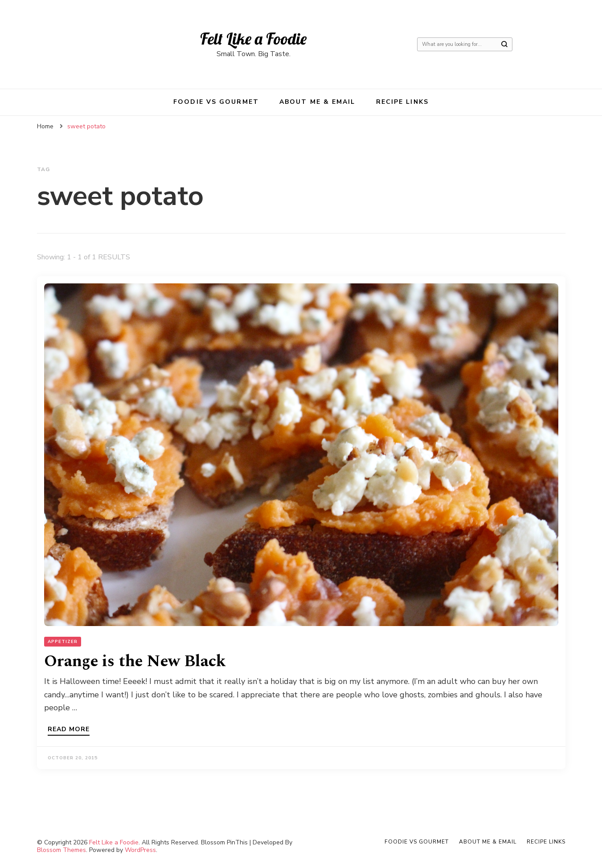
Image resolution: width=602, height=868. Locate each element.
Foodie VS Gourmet (216, 102)
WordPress (140, 850)
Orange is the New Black (135, 661)
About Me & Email (317, 102)
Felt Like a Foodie (253, 39)
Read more (69, 730)
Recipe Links (402, 102)
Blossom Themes (61, 850)
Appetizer (63, 642)
